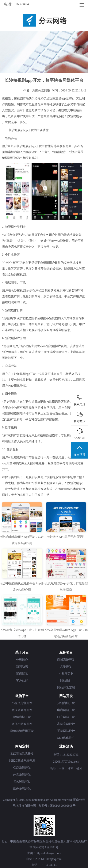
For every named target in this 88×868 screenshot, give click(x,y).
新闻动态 (22, 667)
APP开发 (66, 667)
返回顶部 (80, 451)
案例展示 (22, 674)
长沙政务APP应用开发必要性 (66, 537)
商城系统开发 (66, 660)
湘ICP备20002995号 (63, 806)
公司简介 (22, 660)
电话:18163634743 (17, 4)
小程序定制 (66, 674)
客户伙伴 (22, 681)
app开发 (29, 130)
